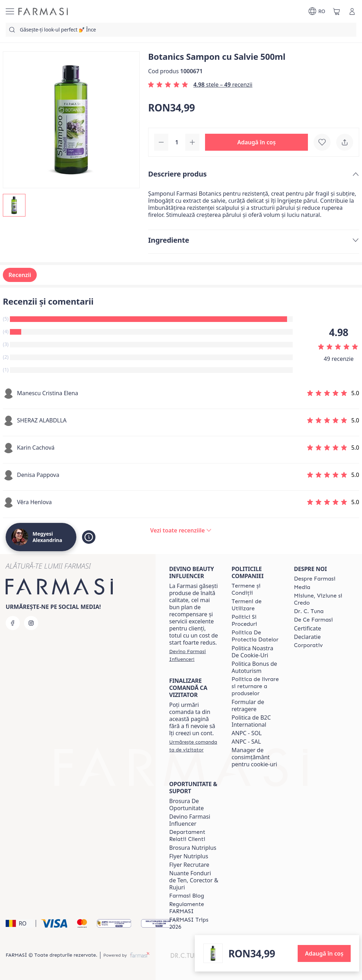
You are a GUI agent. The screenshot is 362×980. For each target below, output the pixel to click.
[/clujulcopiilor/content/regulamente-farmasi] (194, 908)
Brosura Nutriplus (193, 848)
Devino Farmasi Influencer (190, 820)
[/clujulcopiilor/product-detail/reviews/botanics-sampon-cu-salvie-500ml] (181, 530)
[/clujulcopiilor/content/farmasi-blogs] (187, 896)
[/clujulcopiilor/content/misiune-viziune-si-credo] (319, 599)
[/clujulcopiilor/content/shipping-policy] (256, 686)
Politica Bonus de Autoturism (254, 667)
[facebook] (13, 623)
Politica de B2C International (251, 721)
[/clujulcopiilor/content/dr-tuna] (309, 611)
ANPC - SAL (246, 742)
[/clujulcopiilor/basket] (337, 11)
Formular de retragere (248, 705)
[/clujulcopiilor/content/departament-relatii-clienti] (194, 836)
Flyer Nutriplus (189, 856)
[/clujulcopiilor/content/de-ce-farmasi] (314, 620)
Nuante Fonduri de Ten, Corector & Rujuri (194, 880)
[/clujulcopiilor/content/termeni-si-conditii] (256, 589)
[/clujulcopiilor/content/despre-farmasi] (315, 579)
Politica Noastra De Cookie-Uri (252, 652)
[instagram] (31, 623)
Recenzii (20, 275)
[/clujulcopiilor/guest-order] (194, 746)
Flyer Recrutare (189, 865)
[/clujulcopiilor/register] (194, 655)
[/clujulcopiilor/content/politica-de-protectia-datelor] (256, 636)
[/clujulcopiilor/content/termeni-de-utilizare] (256, 605)
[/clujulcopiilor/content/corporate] (309, 645)
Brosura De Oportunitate (187, 805)
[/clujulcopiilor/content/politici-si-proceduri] (256, 621)
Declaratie (308, 637)
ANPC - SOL (247, 733)
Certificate (308, 628)
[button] (256, 142)
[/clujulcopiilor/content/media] (302, 587)
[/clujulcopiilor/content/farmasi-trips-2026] (194, 923)
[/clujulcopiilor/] (43, 11)
